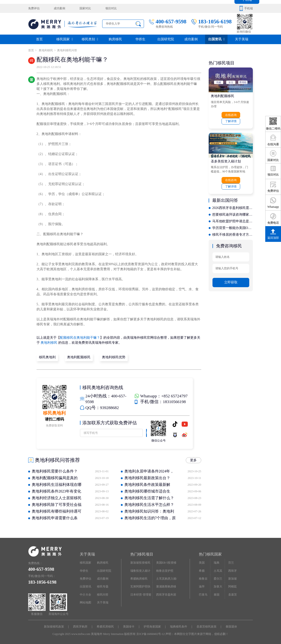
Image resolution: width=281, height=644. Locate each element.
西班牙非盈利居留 (166, 596)
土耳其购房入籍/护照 (167, 580)
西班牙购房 (80, 627)
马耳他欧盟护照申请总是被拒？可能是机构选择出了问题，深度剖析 (233, 221)
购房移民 (115, 39)
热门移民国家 (210, 554)
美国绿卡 (129, 627)
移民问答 (103, 594)
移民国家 (65, 39)
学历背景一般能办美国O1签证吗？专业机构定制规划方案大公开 (233, 228)
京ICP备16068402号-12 (151, 634)
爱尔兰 (218, 579)
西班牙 (233, 571)
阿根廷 (233, 587)
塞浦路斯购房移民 (166, 588)
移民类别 (90, 39)
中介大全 (85, 594)
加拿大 (218, 587)
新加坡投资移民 (140, 563)
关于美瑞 (242, 39)
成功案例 (59, 8)
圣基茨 (233, 594)
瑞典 (217, 563)
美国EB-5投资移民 (166, 564)
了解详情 (231, 121)
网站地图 (85, 602)
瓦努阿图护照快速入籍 (140, 588)
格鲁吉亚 (203, 580)
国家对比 (85, 8)
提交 (146, 434)
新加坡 (233, 579)
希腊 (202, 571)
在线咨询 (231, 115)
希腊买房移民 (105, 627)
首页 (39, 39)
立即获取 (231, 282)
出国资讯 (216, 39)
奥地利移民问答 (67, 50)
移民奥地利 (47, 357)
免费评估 (34, 8)
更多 (193, 460)
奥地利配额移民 (79, 357)
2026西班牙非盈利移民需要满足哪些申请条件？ (233, 208)
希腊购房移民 (139, 579)
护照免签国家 (152, 627)
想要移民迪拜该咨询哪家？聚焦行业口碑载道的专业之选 (233, 215)
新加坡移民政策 (54, 627)
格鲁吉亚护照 (165, 571)
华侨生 (140, 39)
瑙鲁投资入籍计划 (140, 572)
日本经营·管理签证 (141, 596)
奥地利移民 (45, 50)
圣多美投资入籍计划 (226, 161)
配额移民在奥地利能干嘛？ (80, 338)
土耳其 (218, 571)
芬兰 (231, 563)
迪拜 (202, 587)
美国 (202, 563)
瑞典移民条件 (179, 627)
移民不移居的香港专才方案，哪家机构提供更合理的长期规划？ (233, 235)
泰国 (217, 594)
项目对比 (111, 8)
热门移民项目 (142, 554)
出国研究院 (166, 39)
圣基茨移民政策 (207, 627)
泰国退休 (231, 627)
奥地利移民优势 (114, 357)
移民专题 (103, 587)
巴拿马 (203, 594)
